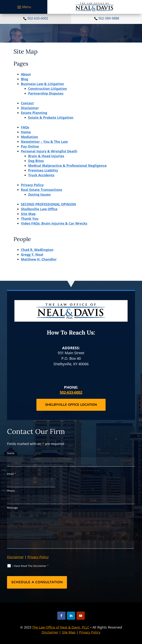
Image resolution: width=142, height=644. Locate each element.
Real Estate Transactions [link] (42, 190)
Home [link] (26, 132)
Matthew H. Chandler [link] (39, 259)
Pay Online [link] (30, 146)
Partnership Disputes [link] (46, 93)
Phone (11, 491)
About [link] (26, 74)
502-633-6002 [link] (38, 18)
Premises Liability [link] (43, 170)
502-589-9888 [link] (109, 18)
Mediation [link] (29, 137)
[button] (24, 7)
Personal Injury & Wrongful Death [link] (49, 151)
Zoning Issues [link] (39, 194)
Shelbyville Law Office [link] (39, 209)
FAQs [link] (25, 127)
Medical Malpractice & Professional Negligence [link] (67, 166)
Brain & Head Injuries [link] (46, 156)
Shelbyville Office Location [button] (71, 405)
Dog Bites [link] (36, 161)
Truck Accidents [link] (41, 175)
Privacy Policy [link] (32, 185)
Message (12, 508)
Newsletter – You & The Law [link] (44, 142)
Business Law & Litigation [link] (42, 84)
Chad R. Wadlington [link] (37, 250)
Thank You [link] (30, 219)
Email (12, 474)
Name (11, 453)
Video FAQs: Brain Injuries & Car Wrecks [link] (54, 223)
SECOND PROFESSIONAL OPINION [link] (48, 204)
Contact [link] (27, 103)
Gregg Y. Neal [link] (32, 254)
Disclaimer (15, 557)
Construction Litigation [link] (48, 89)
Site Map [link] (28, 214)
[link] (95, 7)
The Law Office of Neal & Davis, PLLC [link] (61, 627)
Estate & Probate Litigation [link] (51, 117)
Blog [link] (24, 79)
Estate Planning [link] (34, 113)
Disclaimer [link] (30, 108)
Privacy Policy (38, 557)
